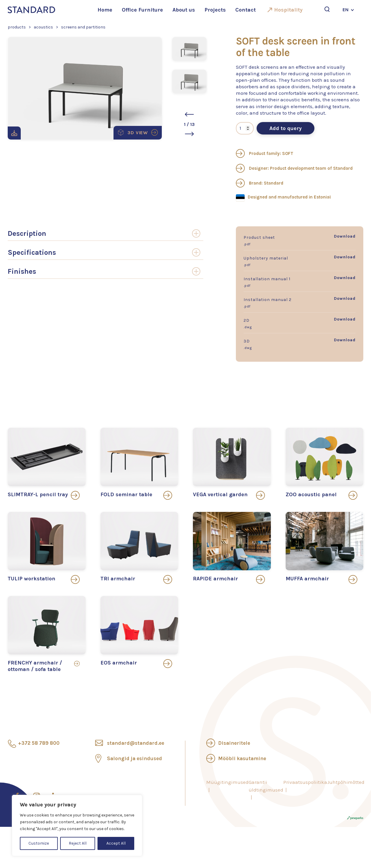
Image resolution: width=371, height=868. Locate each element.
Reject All (78, 843)
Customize (39, 843)
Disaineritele (234, 743)
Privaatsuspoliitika (305, 782)
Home (105, 10)
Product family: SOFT (265, 153)
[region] (77, 825)
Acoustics (43, 27)
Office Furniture (142, 10)
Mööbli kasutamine (242, 758)
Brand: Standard (260, 183)
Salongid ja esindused (135, 758)
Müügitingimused (227, 782)
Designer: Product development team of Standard (294, 168)
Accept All (116, 843)
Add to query (286, 128)
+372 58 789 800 (39, 743)
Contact (246, 10)
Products (17, 27)
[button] (189, 114)
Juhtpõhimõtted (346, 782)
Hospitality (288, 10)
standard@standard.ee (136, 743)
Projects (215, 10)
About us (184, 10)
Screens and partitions (83, 27)
